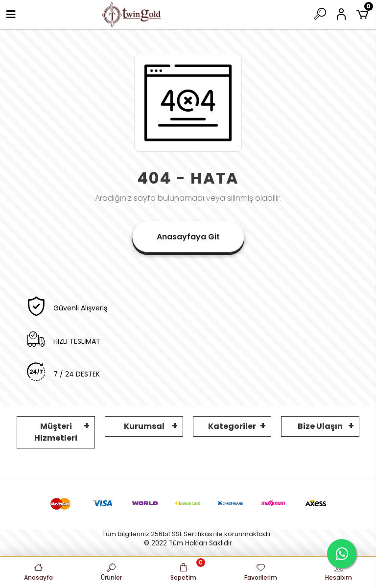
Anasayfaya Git (188, 237)
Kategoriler (232, 426)
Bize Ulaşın (320, 426)
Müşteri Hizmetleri (56, 432)
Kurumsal (144, 426)
